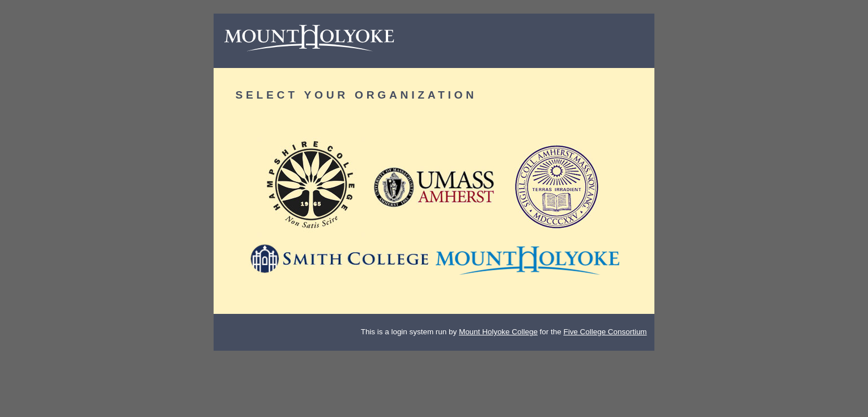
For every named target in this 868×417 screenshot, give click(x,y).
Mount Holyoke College (498, 332)
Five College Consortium (605, 332)
